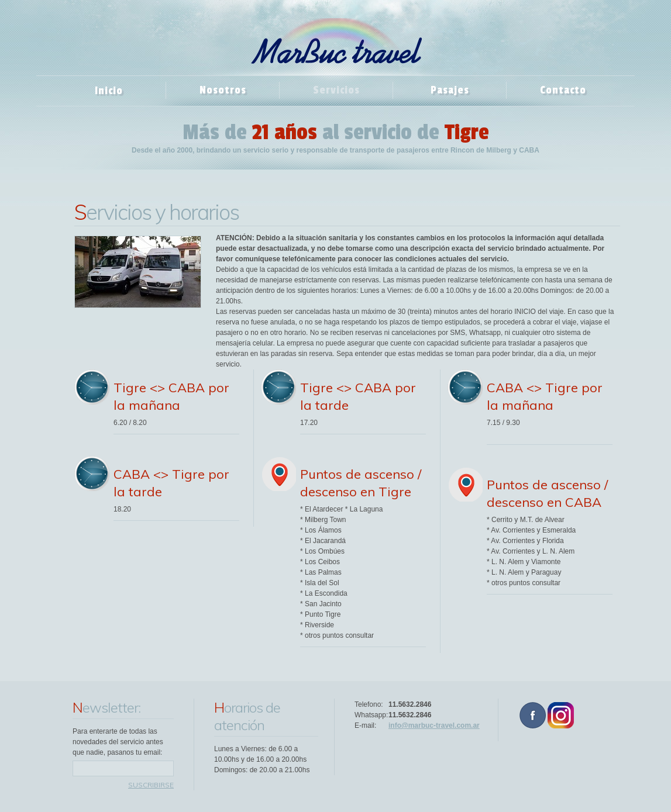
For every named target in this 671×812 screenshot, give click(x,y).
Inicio (109, 91)
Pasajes (450, 90)
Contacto (563, 90)
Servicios (336, 90)
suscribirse (151, 785)
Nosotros (223, 90)
